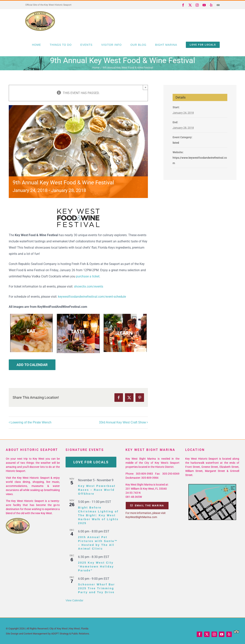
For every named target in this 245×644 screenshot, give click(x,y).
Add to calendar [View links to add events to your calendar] (32, 365)
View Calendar (74, 600)
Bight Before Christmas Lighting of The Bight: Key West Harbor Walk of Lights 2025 (98, 515)
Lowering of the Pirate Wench (31, 422)
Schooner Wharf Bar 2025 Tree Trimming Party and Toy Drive (96, 588)
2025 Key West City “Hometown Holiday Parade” (96, 567)
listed (176, 143)
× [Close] (145, 87)
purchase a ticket (88, 276)
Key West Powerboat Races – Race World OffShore (97, 490)
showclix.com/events (89, 286)
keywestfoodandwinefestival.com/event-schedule (92, 297)
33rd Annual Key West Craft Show (122, 422)
